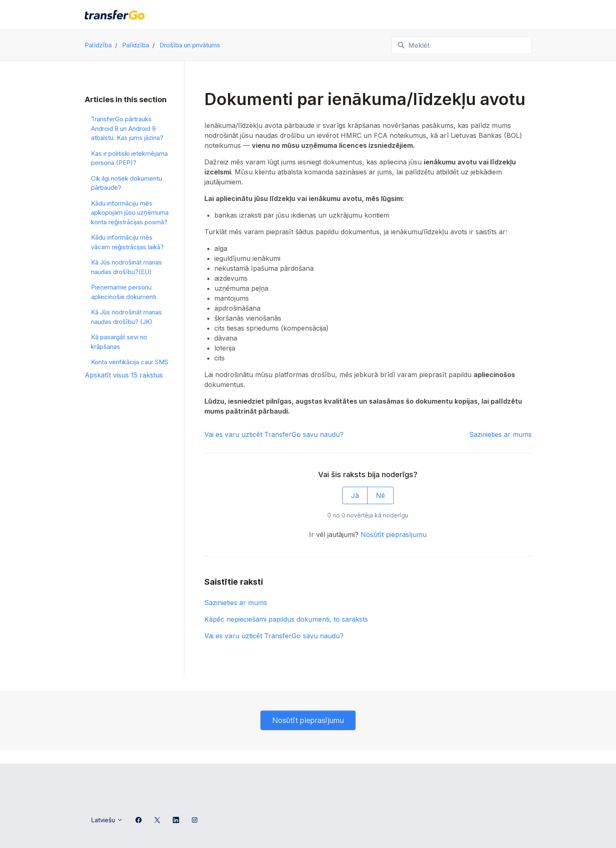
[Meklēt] (461, 45)
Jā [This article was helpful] (355, 495)
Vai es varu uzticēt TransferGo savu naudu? (274, 434)
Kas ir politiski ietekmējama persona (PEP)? (129, 158)
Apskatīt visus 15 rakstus (124, 375)
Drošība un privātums (190, 45)
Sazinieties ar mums (500, 434)
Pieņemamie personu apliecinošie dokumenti (124, 292)
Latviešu (107, 820)
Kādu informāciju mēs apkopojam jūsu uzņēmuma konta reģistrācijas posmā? (130, 213)
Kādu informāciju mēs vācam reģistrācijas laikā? (127, 242)
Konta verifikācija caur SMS (130, 362)
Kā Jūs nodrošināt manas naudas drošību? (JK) (126, 317)
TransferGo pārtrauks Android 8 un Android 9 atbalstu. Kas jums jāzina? (127, 128)
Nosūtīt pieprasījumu (394, 534)
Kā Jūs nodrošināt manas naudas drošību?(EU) (126, 267)
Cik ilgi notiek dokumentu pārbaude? (126, 183)
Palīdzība (98, 45)
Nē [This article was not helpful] (380, 495)
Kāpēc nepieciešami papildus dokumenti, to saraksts (286, 619)
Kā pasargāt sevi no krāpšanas (119, 342)
